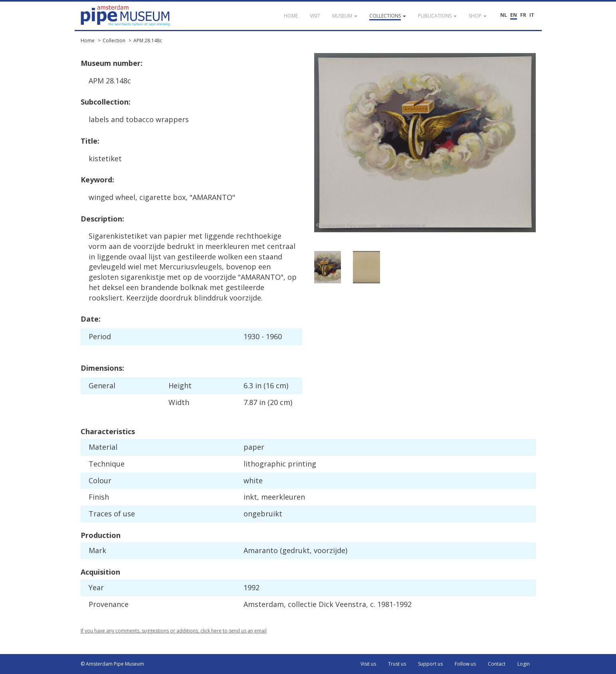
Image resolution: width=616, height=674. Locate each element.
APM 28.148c (148, 41)
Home (88, 41)
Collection (114, 41)
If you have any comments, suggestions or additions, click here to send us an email (174, 631)
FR (523, 15)
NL (504, 15)
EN (514, 15)
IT (532, 15)
